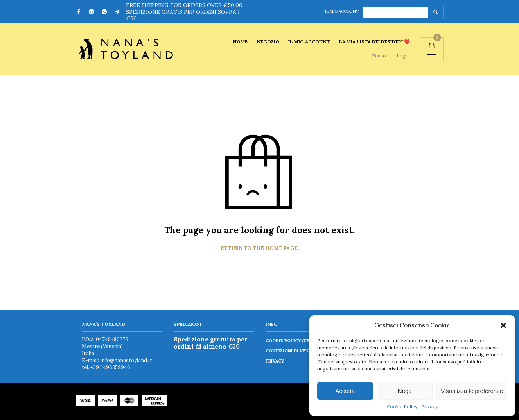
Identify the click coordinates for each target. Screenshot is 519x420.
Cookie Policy (402, 407)
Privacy (429, 407)
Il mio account (342, 11)
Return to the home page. (260, 248)
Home (240, 42)
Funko (379, 56)
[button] (503, 325)
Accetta (345, 391)
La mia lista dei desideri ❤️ (374, 42)
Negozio (268, 42)
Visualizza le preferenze (472, 391)
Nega (405, 391)
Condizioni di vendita (292, 351)
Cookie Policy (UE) (288, 341)
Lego (403, 56)
